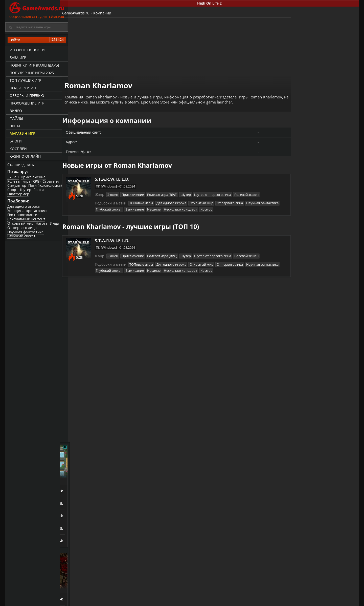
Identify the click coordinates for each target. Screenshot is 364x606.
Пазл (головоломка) (46, 187)
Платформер (19, 195)
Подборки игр (23, 89)
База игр (17, 58)
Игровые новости (26, 51)
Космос (251, 206)
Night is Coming (303, 228)
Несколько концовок (225, 206)
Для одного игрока (24, 208)
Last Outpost (300, 255)
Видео (15, 111)
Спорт (13, 191)
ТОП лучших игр (25, 81)
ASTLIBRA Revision (305, 353)
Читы (14, 127)
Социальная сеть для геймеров (37, 9)
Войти (37, 41)
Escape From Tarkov (306, 481)
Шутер (26, 191)
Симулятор (17, 187)
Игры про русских (321, 427)
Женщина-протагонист (28, 212)
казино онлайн (24, 157)
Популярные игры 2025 (31, 74)
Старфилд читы (21, 165)
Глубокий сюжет (22, 238)
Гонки (40, 191)
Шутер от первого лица (221, 191)
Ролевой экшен (256, 191)
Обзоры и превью (26, 96)
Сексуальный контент (27, 221)
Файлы (16, 119)
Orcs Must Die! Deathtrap (312, 268)
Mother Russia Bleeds (308, 494)
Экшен (13, 178)
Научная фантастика (26, 234)
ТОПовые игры (148, 200)
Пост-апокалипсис (24, 217)
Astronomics (300, 242)
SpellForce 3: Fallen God (310, 367)
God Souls (297, 327)
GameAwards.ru (84, 14)
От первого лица (22, 229)
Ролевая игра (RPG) (24, 183)
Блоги (15, 142)
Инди (55, 225)
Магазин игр (22, 134)
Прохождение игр (26, 104)
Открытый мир (21, 225)
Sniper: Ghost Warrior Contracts (308, 453)
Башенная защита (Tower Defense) (321, 201)
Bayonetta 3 (300, 340)
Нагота (42, 225)
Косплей (17, 149)
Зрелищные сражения (321, 315)
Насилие (198, 206)
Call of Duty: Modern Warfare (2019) (307, 467)
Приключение (34, 178)
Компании (111, 14)
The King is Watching (307, 215)
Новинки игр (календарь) (33, 66)
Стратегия (52, 183)
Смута (294, 439)
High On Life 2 (214, 3)
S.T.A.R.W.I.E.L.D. (120, 175)
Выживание (178, 206)
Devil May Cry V (303, 380)
